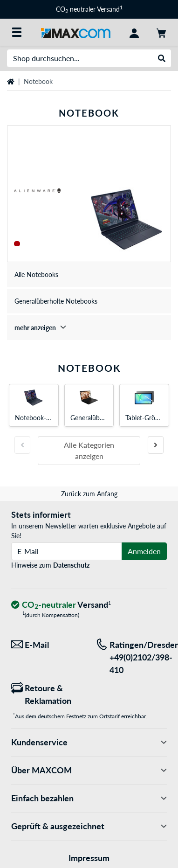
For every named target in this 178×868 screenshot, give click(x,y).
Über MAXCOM (89, 770)
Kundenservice (89, 742)
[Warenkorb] (161, 32)
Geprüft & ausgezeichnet (89, 826)
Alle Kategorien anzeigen (89, 450)
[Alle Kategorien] (17, 32)
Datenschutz (71, 565)
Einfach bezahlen (89, 798)
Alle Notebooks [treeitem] (36, 274)
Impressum (89, 858)
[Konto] (134, 32)
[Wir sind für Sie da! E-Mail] (47, 645)
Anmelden (144, 551)
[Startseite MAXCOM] (75, 32)
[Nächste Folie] (156, 445)
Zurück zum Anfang (89, 494)
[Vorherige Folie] (22, 445)
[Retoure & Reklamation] (47, 694)
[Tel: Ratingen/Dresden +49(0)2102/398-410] (131, 657)
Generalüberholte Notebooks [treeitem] (56, 301)
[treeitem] (89, 328)
